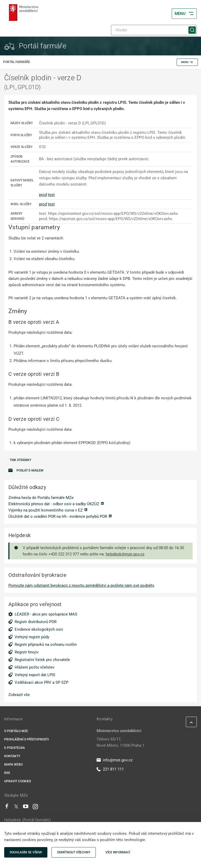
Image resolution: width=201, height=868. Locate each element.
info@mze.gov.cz (115, 760)
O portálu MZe (16, 731)
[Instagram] (35, 808)
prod (43, 195)
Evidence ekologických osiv (39, 629)
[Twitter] (16, 808)
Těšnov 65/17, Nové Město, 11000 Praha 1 (121, 742)
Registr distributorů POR (36, 622)
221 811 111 (110, 769)
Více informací (118, 852)
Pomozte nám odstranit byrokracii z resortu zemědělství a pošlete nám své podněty (81, 585)
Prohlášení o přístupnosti (26, 739)
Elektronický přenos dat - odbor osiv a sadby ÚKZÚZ (54, 504)
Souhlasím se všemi (26, 852)
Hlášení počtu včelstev (35, 667)
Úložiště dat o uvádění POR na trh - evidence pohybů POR (58, 516)
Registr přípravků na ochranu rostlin (46, 645)
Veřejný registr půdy (32, 637)
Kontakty (12, 756)
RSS (7, 773)
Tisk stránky (20, 460)
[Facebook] (7, 808)
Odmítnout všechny (74, 852)
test (51, 195)
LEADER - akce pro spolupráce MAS (46, 614)
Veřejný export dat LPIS (35, 675)
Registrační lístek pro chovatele (42, 660)
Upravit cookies (18, 781)
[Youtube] (26, 808)
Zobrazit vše (19, 695)
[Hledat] (154, 30)
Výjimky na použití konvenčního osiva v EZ (46, 510)
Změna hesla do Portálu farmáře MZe (41, 498)
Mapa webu (13, 764)
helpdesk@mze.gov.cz (125, 554)
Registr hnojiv (27, 652)
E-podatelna (15, 748)
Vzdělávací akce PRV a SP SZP (41, 682)
